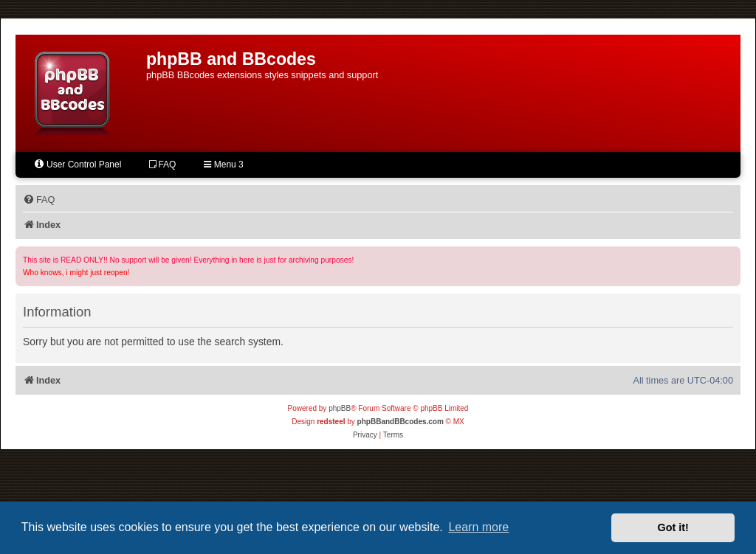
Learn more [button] (478, 527)
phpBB (340, 408)
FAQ (162, 165)
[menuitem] (39, 200)
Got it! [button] (673, 527)
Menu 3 (223, 165)
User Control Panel (77, 164)
